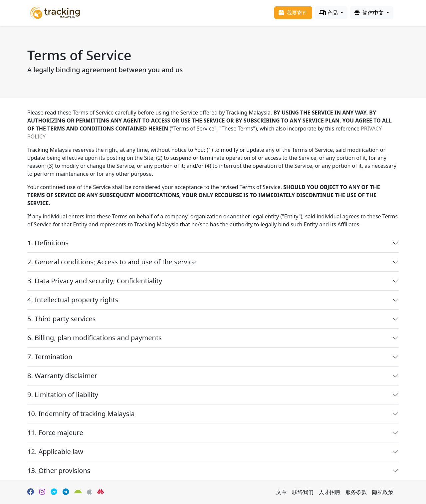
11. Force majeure (55, 433)
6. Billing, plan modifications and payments (95, 338)
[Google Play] (78, 492)
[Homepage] (55, 12)
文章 (282, 492)
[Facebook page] (31, 492)
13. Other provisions (59, 471)
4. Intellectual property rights (73, 300)
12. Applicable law (55, 452)
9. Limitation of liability (63, 395)
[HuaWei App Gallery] (101, 492)
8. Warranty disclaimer (62, 376)
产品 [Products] (329, 13)
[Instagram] (42, 492)
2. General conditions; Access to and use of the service (112, 262)
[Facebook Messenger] (54, 492)
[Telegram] (66, 492)
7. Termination (50, 357)
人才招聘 (329, 492)
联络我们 (303, 492)
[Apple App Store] (89, 492)
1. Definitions (48, 243)
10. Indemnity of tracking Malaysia (81, 414)
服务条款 (356, 492)
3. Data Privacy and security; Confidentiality (95, 281)
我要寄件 (293, 13)
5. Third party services (61, 319)
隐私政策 (383, 492)
